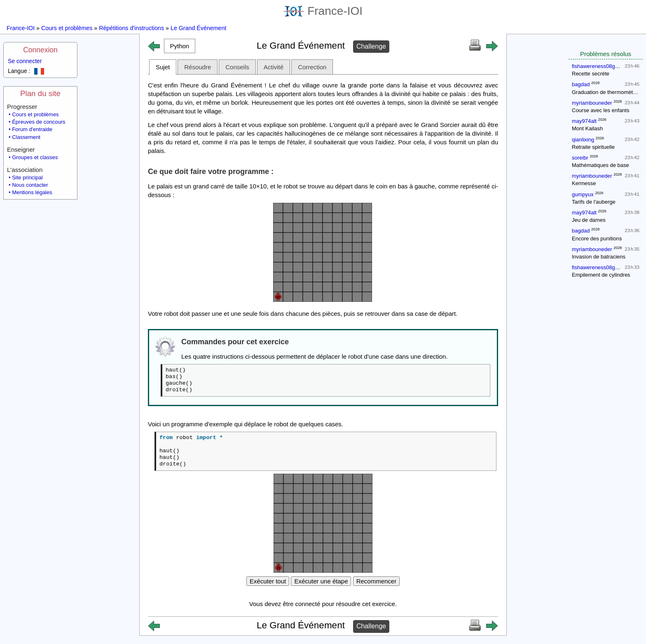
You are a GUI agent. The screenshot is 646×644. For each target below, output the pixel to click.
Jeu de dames (589, 220)
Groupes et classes (35, 157)
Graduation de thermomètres (606, 92)
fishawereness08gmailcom (603, 66)
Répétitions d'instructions (131, 28)
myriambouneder (592, 103)
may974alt (584, 121)
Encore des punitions (597, 239)
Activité (274, 67)
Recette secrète (591, 74)
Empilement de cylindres (601, 275)
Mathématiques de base (600, 165)
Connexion (40, 50)
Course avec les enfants (600, 110)
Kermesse (584, 183)
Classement (26, 137)
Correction (312, 67)
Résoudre (198, 67)
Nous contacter (30, 185)
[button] (180, 46)
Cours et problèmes (67, 28)
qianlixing (583, 140)
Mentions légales (32, 192)
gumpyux (583, 194)
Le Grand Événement (198, 28)
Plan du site (40, 93)
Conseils (237, 67)
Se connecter (25, 61)
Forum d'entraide (32, 129)
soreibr (580, 158)
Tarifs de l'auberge (594, 202)
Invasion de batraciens (599, 257)
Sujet (163, 67)
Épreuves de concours (39, 122)
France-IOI (323, 11)
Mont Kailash (587, 128)
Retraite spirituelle (593, 147)
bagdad (581, 84)
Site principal (27, 177)
